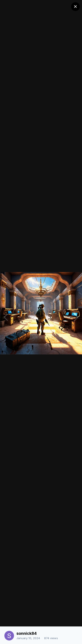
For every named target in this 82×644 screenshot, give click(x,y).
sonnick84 (27, 633)
